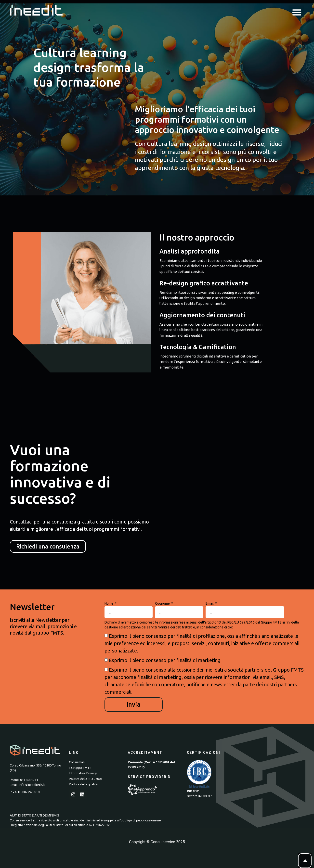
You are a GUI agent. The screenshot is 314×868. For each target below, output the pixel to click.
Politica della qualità (83, 785)
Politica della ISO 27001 (86, 779)
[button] (297, 12)
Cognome (163, 604)
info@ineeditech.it (32, 785)
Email (210, 604)
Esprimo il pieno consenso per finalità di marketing (165, 661)
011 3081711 (29, 780)
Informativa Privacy (83, 774)
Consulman (77, 763)
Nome (109, 604)
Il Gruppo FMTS (80, 768)
